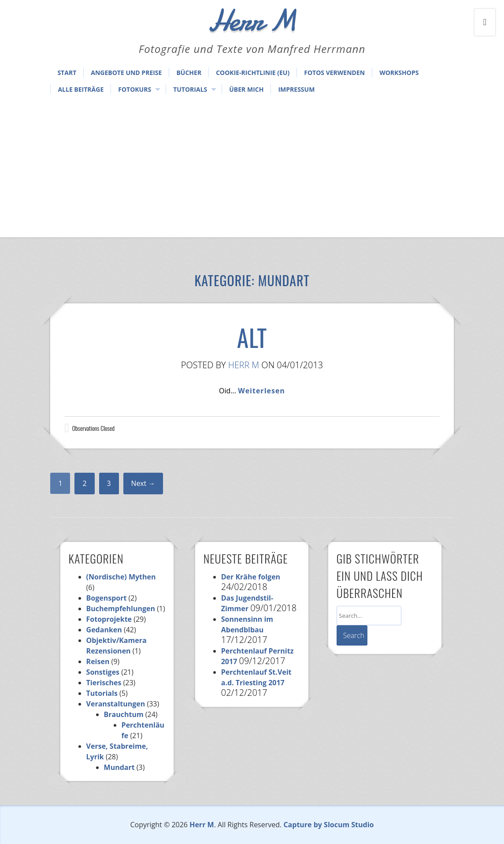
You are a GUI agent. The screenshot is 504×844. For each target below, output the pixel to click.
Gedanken (104, 630)
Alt (252, 337)
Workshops (399, 73)
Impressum (296, 89)
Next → (143, 483)
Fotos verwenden (334, 73)
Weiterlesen (261, 391)
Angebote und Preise (126, 73)
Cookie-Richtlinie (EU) (253, 73)
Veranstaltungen (116, 704)
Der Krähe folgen (251, 577)
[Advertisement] (252, 167)
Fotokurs (135, 89)
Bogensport (107, 598)
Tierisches (104, 683)
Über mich (246, 89)
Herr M (244, 365)
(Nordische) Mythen (121, 577)
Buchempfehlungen (121, 609)
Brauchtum (124, 714)
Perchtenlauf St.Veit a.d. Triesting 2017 (256, 677)
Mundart (119, 767)
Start (67, 73)
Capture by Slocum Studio (328, 825)
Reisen (98, 661)
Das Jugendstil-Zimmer (247, 603)
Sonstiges (103, 672)
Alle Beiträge (81, 89)
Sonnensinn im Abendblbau (247, 624)
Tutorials (190, 89)
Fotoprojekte (109, 619)
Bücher (189, 73)
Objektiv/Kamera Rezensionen (117, 646)
